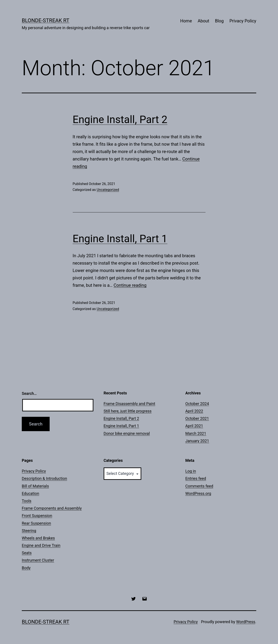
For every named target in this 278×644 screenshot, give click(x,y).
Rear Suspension (36, 523)
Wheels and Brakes (38, 538)
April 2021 (194, 426)
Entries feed (196, 478)
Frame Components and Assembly (52, 508)
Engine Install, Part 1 (120, 239)
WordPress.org (198, 493)
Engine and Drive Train (41, 545)
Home (186, 21)
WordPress (246, 622)
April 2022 (194, 411)
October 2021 (197, 418)
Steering (29, 531)
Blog (219, 21)
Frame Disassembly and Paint (129, 404)
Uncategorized (108, 190)
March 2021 (196, 433)
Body (26, 568)
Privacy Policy (243, 21)
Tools (27, 501)
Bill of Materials (35, 486)
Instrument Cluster (38, 560)
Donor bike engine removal (127, 433)
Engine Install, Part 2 (120, 119)
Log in (191, 471)
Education (30, 493)
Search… (29, 393)
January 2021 (197, 441)
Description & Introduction (44, 478)
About (203, 21)
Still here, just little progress (128, 411)
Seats (27, 553)
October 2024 (197, 404)
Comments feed (199, 486)
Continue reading (130, 285)
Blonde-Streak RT (46, 20)
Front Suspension (37, 516)
